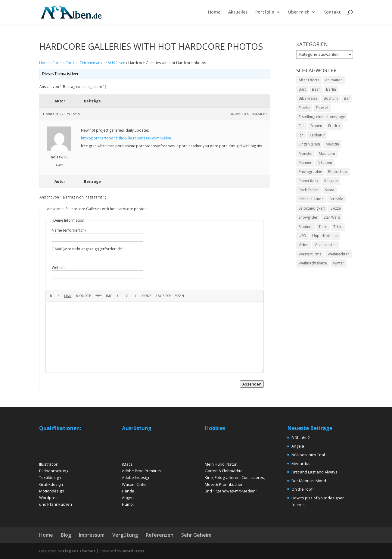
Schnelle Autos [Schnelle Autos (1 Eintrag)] (311, 199)
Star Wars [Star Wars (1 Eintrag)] (332, 217)
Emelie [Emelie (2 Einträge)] (304, 108)
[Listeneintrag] (136, 296)
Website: (59, 268)
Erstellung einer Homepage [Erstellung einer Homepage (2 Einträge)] (322, 117)
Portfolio (265, 12)
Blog (66, 535)
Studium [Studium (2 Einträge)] (306, 227)
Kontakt (332, 12)
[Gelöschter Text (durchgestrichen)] (98, 296)
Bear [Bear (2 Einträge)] (316, 89)
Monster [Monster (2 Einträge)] (306, 153)
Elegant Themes (79, 551)
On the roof (302, 489)
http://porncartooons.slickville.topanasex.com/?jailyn (126, 138)
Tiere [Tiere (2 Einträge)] (323, 227)
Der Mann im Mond (309, 481)
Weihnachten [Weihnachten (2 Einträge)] (339, 254)
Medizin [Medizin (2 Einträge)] (332, 144)
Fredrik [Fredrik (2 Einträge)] (334, 126)
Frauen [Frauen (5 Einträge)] (316, 126)
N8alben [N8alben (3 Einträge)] (325, 162)
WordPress (133, 551)
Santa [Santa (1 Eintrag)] (330, 190)
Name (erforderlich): (69, 230)
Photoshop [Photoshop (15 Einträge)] (338, 172)
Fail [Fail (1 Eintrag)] (302, 126)
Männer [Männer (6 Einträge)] (305, 162)
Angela (298, 446)
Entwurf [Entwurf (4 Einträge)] (322, 108)
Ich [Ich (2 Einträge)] (301, 135)
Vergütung (125, 535)
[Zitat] (83, 296)
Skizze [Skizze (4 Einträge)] (336, 208)
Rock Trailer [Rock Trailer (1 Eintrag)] (309, 190)
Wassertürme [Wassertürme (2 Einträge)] (310, 254)
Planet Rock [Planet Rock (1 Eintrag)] (308, 181)
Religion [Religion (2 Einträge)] (331, 181)
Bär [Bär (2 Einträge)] (347, 98)
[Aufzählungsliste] (119, 296)
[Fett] (51, 296)
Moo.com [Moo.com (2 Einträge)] (327, 153)
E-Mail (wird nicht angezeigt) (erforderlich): (87, 249)
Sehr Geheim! (197, 535)
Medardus (301, 464)
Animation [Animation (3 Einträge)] (334, 80)
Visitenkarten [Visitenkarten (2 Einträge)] (326, 245)
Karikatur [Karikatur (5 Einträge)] (317, 135)
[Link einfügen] (68, 296)
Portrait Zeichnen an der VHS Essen (95, 63)
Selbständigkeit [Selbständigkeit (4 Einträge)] (312, 208)
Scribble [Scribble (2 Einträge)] (336, 199)
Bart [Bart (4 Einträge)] (302, 89)
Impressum (92, 535)
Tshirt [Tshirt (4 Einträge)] (338, 227)
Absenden (252, 384)
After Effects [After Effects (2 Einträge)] (309, 80)
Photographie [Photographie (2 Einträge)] (310, 172)
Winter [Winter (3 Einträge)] (339, 263)
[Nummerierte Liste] (128, 296)
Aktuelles (238, 12)
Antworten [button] (240, 114)
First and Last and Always (314, 472)
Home (214, 12)
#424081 (260, 114)
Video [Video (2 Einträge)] (304, 245)
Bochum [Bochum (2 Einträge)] (331, 98)
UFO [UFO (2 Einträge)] (302, 236)
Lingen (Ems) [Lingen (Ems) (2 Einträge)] (309, 144)
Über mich (299, 12)
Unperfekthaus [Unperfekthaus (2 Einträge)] (325, 236)
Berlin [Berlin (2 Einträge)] (331, 89)
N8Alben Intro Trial (308, 455)
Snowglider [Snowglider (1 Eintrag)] (308, 217)
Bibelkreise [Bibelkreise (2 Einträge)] (308, 98)
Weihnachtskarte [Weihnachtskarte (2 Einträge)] (313, 263)
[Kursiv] (58, 296)
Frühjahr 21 (302, 438)
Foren (58, 63)
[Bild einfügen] (109, 296)
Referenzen (160, 535)
